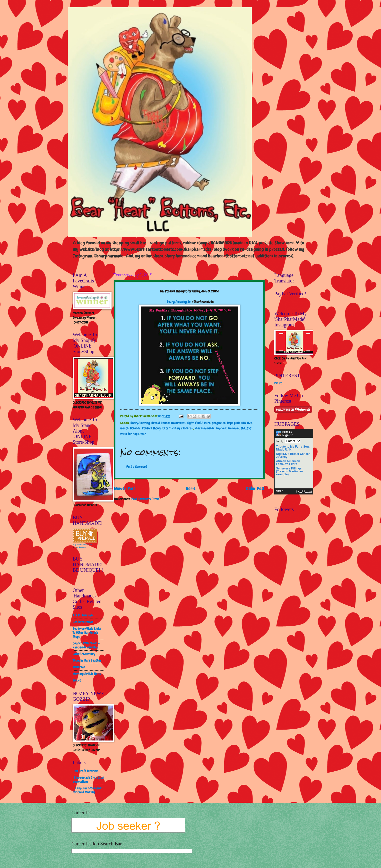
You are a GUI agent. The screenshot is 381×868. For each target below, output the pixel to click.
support (221, 428)
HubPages (304, 492)
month (124, 428)
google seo (219, 423)
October (135, 428)
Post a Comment (137, 467)
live (250, 423)
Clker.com (82, 548)
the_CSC (246, 428)
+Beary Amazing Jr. (178, 302)
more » (279, 491)
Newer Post (125, 489)
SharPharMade (205, 428)
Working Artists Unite (87, 674)
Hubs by (284, 434)
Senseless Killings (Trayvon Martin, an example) (289, 471)
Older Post (255, 489)
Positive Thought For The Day (161, 428)
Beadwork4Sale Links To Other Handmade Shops (87, 633)
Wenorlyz (79, 667)
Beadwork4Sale (83, 622)
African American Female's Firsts (288, 463)
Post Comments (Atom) (146, 499)
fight (190, 423)
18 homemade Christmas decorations (88, 779)
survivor (234, 428)
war (143, 434)
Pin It (278, 383)
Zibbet (77, 680)
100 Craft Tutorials (86, 771)
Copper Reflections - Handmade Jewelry (86, 645)
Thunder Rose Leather (87, 660)
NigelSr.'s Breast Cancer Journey (293, 455)
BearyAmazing (140, 423)
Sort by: (280, 441)
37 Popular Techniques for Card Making (88, 790)
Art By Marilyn (83, 615)
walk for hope (130, 434)
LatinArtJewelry (84, 654)
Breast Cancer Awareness (169, 423)
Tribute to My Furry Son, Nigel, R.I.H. (293, 448)
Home (191, 489)
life (243, 423)
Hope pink (233, 423)
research (187, 428)
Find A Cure (203, 423)
